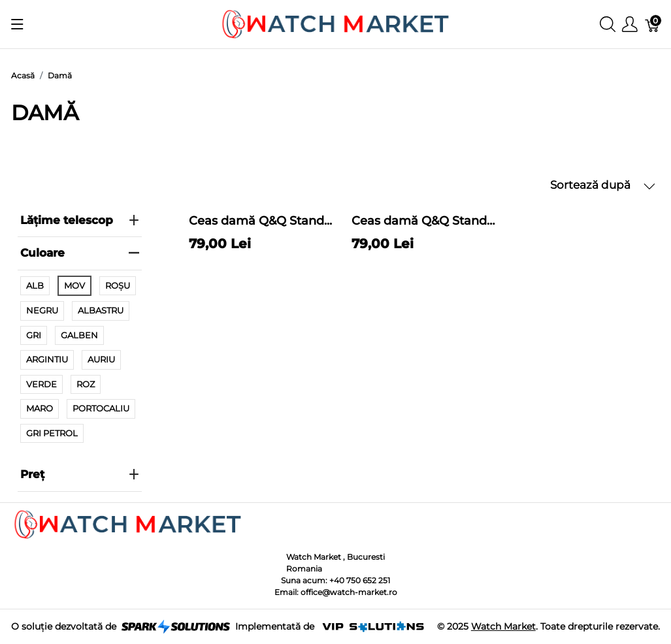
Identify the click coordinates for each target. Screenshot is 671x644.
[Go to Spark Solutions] (176, 626)
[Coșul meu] (653, 24)
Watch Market (503, 626)
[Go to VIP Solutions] (373, 626)
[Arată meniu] (17, 24)
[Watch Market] (335, 23)
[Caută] (608, 24)
